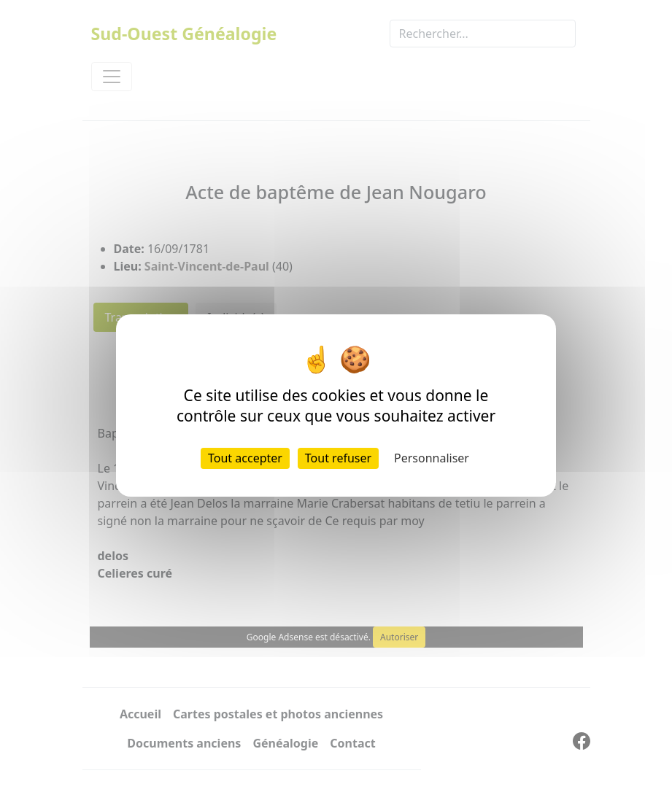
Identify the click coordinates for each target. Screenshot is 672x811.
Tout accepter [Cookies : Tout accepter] (245, 458)
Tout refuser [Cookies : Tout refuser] (338, 458)
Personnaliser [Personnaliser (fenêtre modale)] (432, 458)
